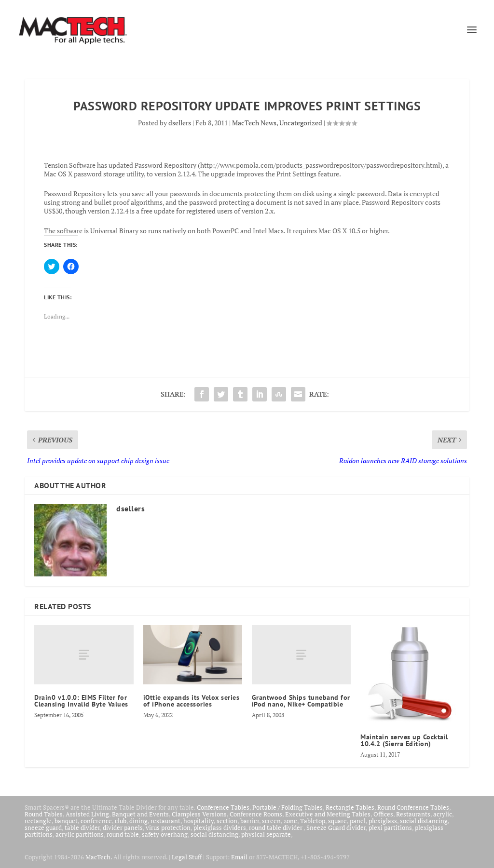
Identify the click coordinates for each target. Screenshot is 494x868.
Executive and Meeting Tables (328, 814)
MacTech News (254, 123)
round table (123, 834)
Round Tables (44, 814)
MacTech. (99, 857)
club (121, 821)
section (227, 821)
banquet (66, 821)
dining (138, 821)
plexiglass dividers (220, 828)
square (337, 821)
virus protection (168, 828)
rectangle (38, 821)
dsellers (180, 123)
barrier (250, 821)
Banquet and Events (140, 814)
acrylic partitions (80, 834)
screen (271, 821)
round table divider (276, 828)
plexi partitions (390, 828)
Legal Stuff (187, 857)
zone (290, 821)
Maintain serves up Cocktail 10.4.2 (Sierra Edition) (404, 740)
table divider (82, 828)
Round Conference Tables (413, 807)
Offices (383, 814)
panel (358, 821)
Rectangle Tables (350, 807)
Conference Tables (223, 807)
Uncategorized (301, 123)
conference (96, 821)
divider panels (123, 828)
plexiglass (383, 821)
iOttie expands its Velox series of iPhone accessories (192, 701)
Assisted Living (87, 814)
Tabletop (313, 821)
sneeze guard (43, 828)
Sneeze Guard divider (336, 828)
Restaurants (413, 814)
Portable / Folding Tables (288, 807)
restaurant (165, 821)
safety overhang (165, 834)
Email (239, 857)
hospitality (199, 821)
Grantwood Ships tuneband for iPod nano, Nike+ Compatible (301, 701)
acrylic (443, 814)
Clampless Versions (199, 814)
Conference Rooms (256, 814)
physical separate (266, 834)
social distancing (424, 821)
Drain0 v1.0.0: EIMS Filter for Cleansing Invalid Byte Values (81, 701)
